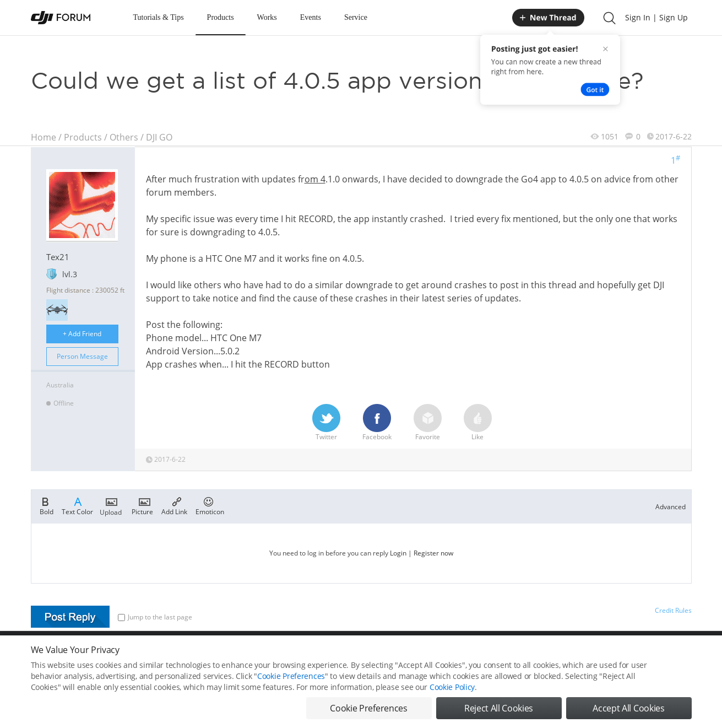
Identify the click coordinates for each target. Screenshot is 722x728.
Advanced (671, 507)
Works (267, 17)
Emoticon (210, 505)
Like (478, 423)
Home (44, 137)
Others (124, 137)
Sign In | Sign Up (656, 17)
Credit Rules (673, 610)
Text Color (77, 505)
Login (398, 553)
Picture (142, 505)
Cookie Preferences (291, 677)
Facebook (377, 423)
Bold (47, 505)
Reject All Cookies (499, 709)
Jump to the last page (155, 617)
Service (356, 17)
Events (311, 17)
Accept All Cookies (628, 709)
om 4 (315, 179)
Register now (433, 553)
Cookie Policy (452, 688)
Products (221, 17)
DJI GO (159, 137)
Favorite (428, 423)
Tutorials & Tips (159, 17)
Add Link (174, 505)
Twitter (326, 423)
